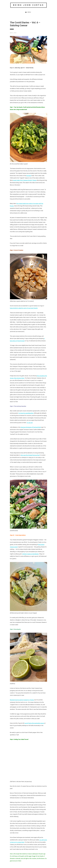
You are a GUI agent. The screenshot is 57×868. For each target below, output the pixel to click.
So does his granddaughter (26, 413)
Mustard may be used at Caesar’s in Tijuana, (22, 700)
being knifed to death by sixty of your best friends (24, 308)
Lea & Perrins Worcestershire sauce (34, 723)
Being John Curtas (28, 5)
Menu (29, 12)
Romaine (29, 176)
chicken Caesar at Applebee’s (31, 554)
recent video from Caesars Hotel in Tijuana (25, 180)
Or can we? (30, 423)
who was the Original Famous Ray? (30, 455)
